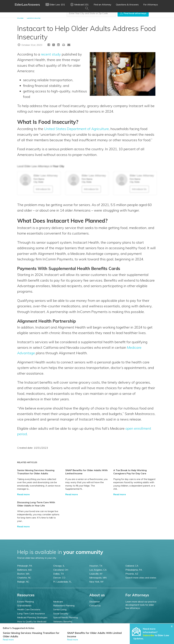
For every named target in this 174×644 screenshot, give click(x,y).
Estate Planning (25, 602)
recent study (51, 54)
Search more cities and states (141, 578)
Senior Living (60, 609)
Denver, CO (59, 578)
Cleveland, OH (61, 570)
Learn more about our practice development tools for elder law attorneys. (141, 605)
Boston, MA (23, 574)
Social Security (61, 613)
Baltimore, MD (25, 570)
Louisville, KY (96, 574)
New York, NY (96, 582)
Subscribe (149, 635)
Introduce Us (43, 189)
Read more (23, 494)
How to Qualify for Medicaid (32, 621)
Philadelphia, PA (134, 570)
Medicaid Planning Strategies (32, 617)
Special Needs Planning (65, 617)
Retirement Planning (64, 605)
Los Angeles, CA (98, 570)
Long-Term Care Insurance (31, 613)
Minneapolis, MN (98, 578)
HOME (20, 18)
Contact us (95, 605)
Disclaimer (95, 602)
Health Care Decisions (29, 609)
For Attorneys (151, 5)
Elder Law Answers (27, 5)
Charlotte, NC (24, 578)
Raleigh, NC (23, 582)
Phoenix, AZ (132, 574)
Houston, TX (96, 566)
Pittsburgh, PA (25, 566)
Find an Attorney (102, 5)
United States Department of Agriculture (76, 129)
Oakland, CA (132, 566)
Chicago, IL (59, 566)
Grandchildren (24, 605)
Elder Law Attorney (46, 175)
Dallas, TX (58, 574)
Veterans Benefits (63, 621)
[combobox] (91, 13)
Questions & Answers (127, 5)
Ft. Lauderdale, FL (62, 582)
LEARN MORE (34, 18)
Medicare (58, 602)
